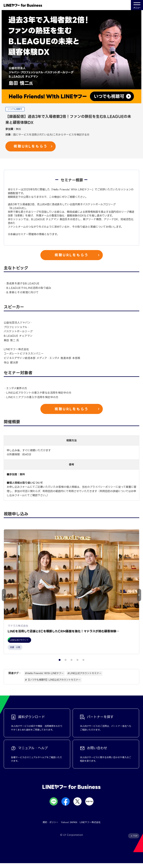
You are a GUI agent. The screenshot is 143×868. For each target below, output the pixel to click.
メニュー (137, 5)
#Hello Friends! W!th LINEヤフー (44, 678)
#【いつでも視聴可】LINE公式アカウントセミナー (53, 684)
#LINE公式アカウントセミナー (84, 678)
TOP (135, 840)
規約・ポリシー (50, 827)
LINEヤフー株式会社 (90, 827)
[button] (139, 597)
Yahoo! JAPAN (69, 827)
